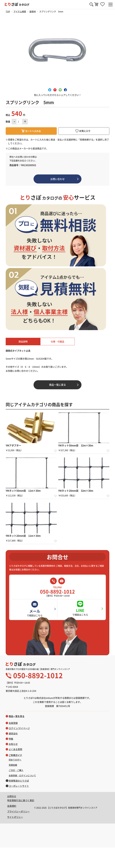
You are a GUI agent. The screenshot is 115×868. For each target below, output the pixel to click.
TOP (8, 11)
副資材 (33, 11)
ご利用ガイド (15, 755)
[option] (57, 51)
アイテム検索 (20, 11)
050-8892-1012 (57, 590)
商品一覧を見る (17, 716)
